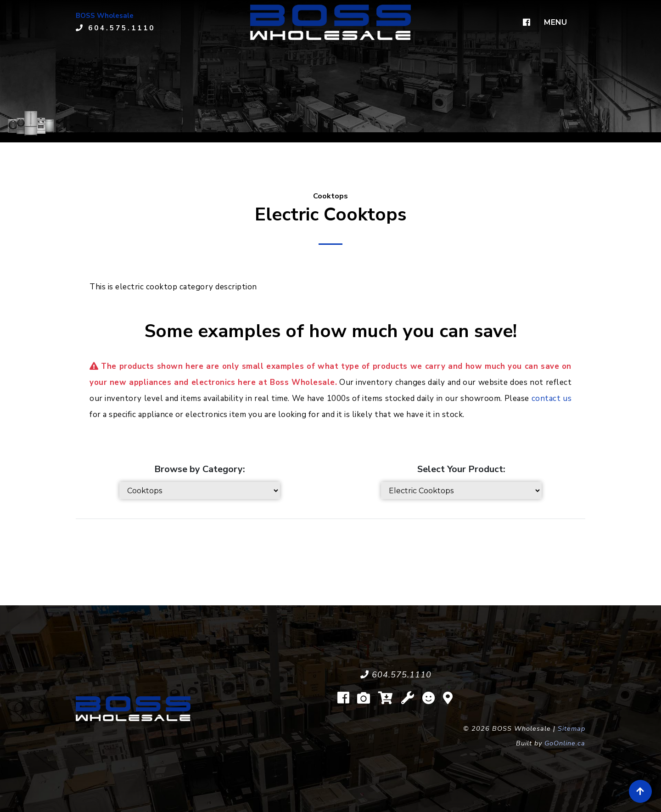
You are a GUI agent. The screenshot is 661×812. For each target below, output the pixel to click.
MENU (555, 22)
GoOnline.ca (565, 743)
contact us (552, 398)
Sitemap (571, 728)
